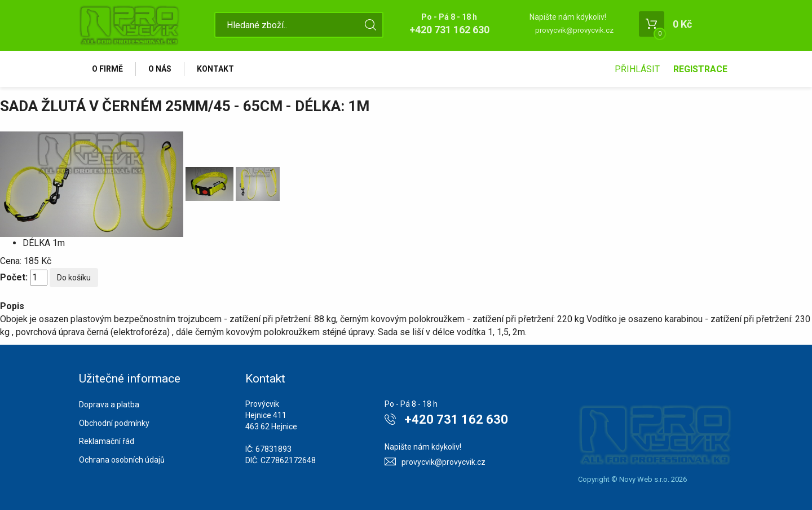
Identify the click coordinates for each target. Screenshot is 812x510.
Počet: (14, 277)
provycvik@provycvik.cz (574, 30)
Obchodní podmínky (114, 423)
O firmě (107, 69)
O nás (160, 69)
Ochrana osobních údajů (122, 460)
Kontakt (215, 69)
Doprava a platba (109, 405)
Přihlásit (637, 69)
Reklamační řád (107, 441)
